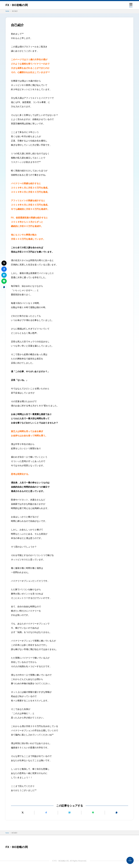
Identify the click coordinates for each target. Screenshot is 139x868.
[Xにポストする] (23, 813)
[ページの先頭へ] (130, 860)
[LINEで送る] (93, 813)
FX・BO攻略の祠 (18, 5)
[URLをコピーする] (116, 813)
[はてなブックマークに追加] (69, 813)
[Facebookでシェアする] (46, 813)
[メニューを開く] (131, 5)
